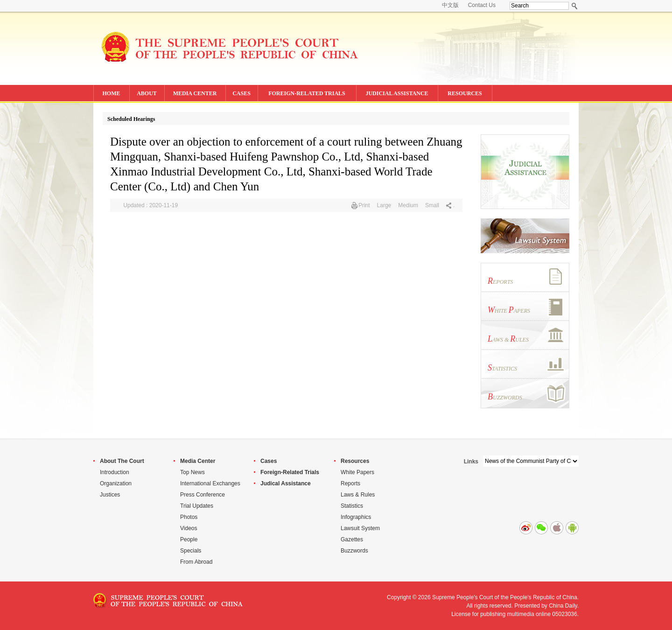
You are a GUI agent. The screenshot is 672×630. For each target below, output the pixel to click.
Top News (192, 472)
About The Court (122, 461)
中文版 (450, 5)
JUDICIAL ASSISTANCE (397, 93)
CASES (241, 93)
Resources (355, 461)
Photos (189, 517)
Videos (189, 528)
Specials (191, 551)
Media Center (198, 461)
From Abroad (196, 562)
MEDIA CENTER (195, 93)
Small (432, 205)
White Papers (357, 472)
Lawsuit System (360, 528)
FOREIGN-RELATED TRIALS (307, 93)
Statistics (352, 506)
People (189, 539)
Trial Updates (197, 506)
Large (384, 205)
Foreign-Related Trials (290, 472)
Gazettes (352, 539)
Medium (408, 205)
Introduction (115, 472)
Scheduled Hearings (131, 119)
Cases (269, 461)
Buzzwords (354, 551)
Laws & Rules (358, 495)
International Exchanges (210, 483)
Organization (116, 483)
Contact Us (482, 5)
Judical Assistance (286, 483)
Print (364, 205)
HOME (112, 93)
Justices (110, 495)
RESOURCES (465, 93)
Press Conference (203, 495)
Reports (350, 483)
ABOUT (147, 93)
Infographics (356, 517)
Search (575, 6)
